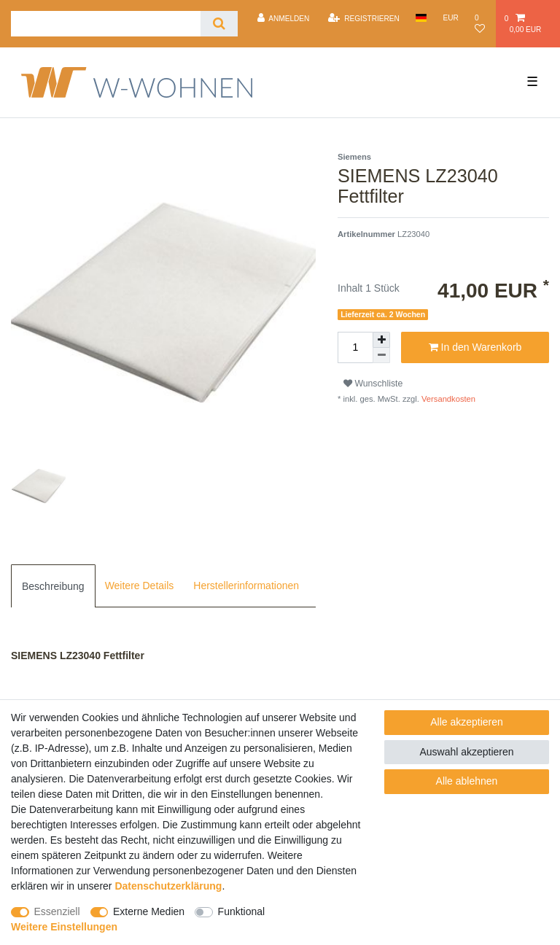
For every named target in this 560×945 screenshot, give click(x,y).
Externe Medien (149, 911)
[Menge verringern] (381, 355)
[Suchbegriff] (106, 24)
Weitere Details (140, 586)
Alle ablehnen (467, 781)
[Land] (421, 18)
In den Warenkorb (475, 348)
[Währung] (451, 18)
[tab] (53, 586)
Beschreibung (53, 586)
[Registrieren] (364, 18)
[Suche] (219, 24)
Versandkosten (447, 399)
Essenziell (57, 911)
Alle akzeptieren (467, 722)
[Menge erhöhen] (381, 340)
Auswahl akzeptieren (466, 752)
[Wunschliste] (482, 24)
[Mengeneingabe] (355, 347)
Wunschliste (373, 384)
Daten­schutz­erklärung (168, 886)
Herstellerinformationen (246, 586)
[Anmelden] (283, 18)
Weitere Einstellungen (64, 927)
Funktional (242, 911)
